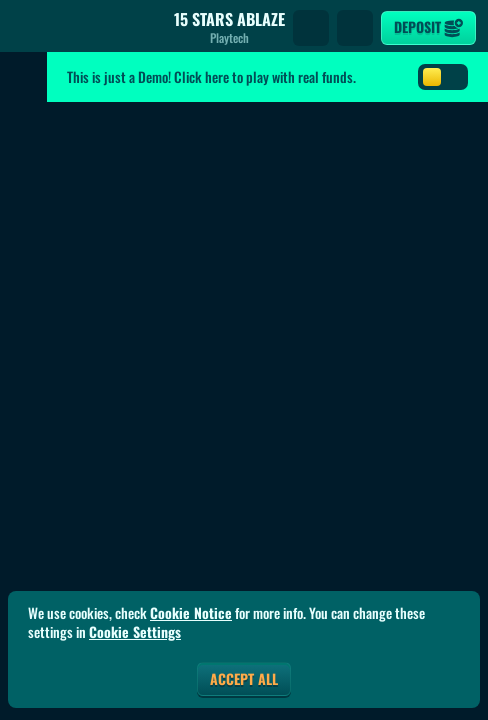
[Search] (311, 28)
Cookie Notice (191, 613)
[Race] (355, 28)
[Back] (30, 28)
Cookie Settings (135, 632)
